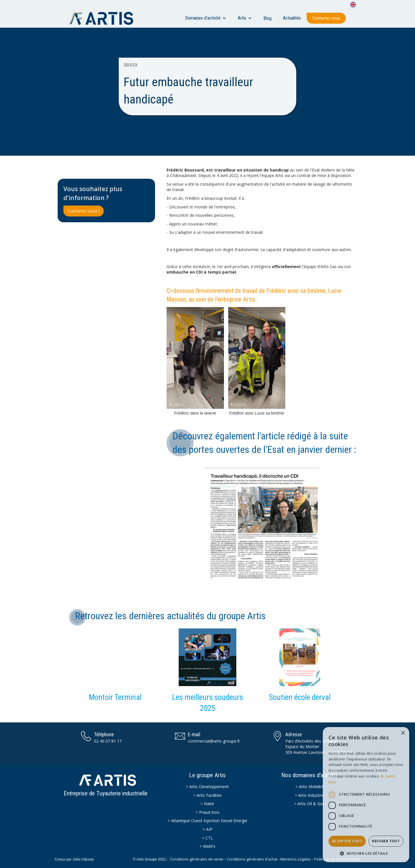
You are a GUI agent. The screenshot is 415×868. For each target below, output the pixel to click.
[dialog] (366, 795)
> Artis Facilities (207, 795)
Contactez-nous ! (84, 211)
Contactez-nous (326, 18)
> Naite (207, 804)
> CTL (207, 838)
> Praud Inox (207, 812)
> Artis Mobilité (309, 787)
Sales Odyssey (83, 859)
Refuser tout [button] (386, 841)
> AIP (207, 829)
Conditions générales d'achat (252, 859)
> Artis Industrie (309, 795)
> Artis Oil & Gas (309, 804)
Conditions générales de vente (197, 859)
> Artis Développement (207, 787)
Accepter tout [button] (347, 841)
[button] (206, 18)
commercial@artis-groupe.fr (214, 741)
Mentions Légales (296, 859)
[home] (104, 18)
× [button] (403, 733)
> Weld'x (207, 846)
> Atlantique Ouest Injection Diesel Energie (207, 821)
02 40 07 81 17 (108, 741)
